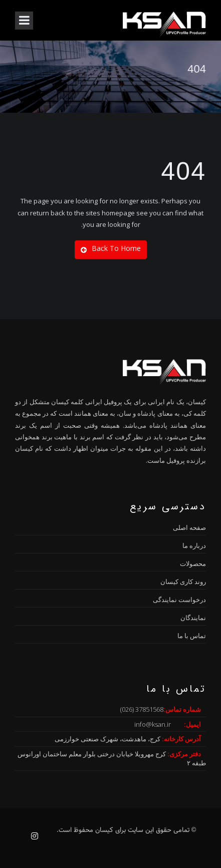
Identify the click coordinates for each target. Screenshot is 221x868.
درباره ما (194, 545)
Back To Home (111, 248)
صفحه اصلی (189, 527)
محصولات (193, 563)
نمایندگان (193, 618)
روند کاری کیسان (183, 582)
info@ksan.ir (153, 724)
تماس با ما (192, 636)
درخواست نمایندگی (179, 600)
